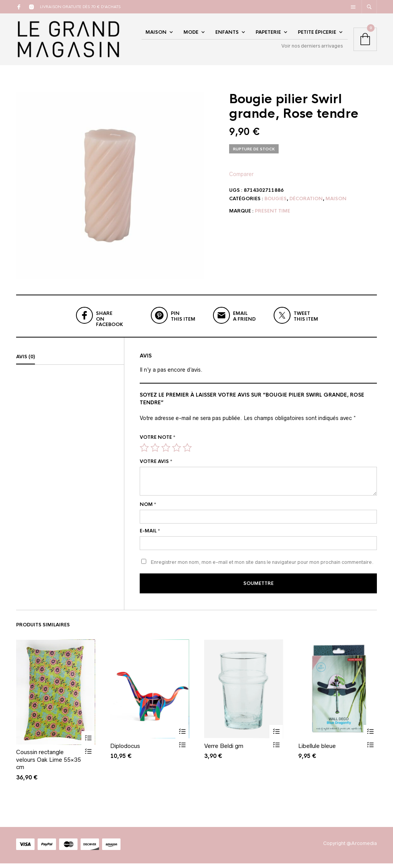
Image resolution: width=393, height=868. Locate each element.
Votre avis (156, 468)
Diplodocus (125, 750)
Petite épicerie (317, 35)
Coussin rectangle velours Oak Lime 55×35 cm (49, 764)
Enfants (227, 35)
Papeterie (268, 35)
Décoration (306, 205)
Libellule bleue (317, 750)
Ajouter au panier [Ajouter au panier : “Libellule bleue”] (370, 736)
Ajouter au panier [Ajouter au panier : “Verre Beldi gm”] (276, 736)
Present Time (272, 217)
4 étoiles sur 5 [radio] (177, 454)
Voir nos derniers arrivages (312, 49)
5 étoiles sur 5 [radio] (187, 454)
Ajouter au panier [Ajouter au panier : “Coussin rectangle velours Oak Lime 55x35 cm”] (88, 743)
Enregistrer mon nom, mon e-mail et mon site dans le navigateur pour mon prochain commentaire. (262, 568)
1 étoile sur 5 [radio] (144, 454)
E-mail (150, 537)
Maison (156, 35)
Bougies (276, 205)
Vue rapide (88, 756)
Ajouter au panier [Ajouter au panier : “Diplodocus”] (182, 736)
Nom (148, 511)
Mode (191, 35)
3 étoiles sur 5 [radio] (166, 454)
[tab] (70, 363)
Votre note (158, 443)
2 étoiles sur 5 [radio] (155, 454)
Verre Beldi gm (224, 750)
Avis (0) (26, 362)
